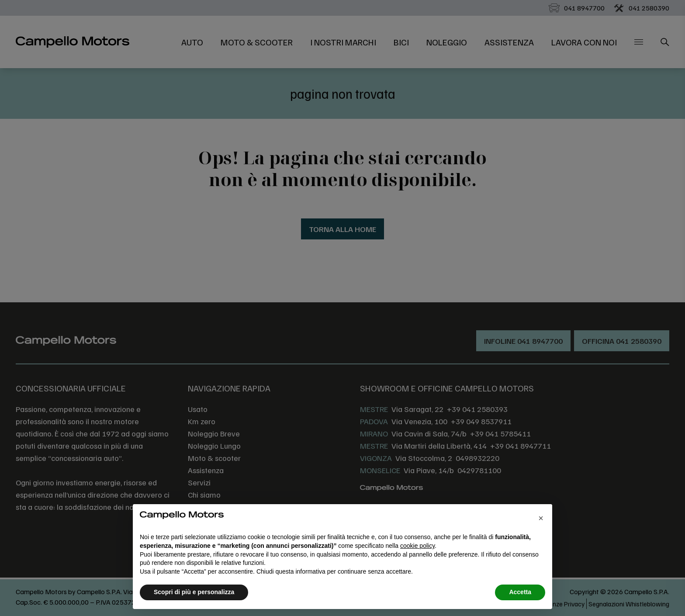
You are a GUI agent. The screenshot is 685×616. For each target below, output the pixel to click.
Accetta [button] (520, 592)
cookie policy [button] (417, 546)
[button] (541, 518)
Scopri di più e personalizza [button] (194, 592)
